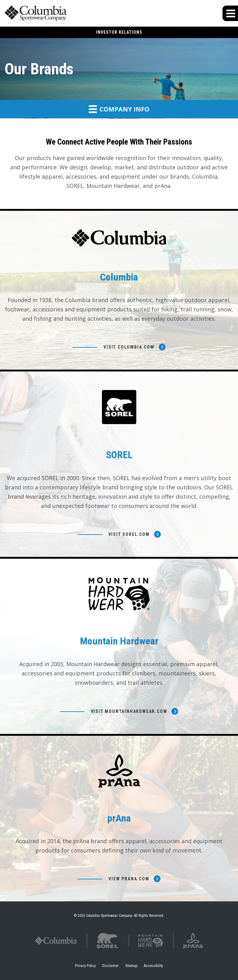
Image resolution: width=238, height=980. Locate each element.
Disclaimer (110, 966)
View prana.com (129, 879)
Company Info (119, 109)
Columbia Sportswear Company (109, 916)
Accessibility (153, 966)
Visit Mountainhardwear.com (129, 711)
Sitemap (131, 966)
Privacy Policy (85, 966)
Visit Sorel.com (129, 534)
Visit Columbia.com (129, 347)
